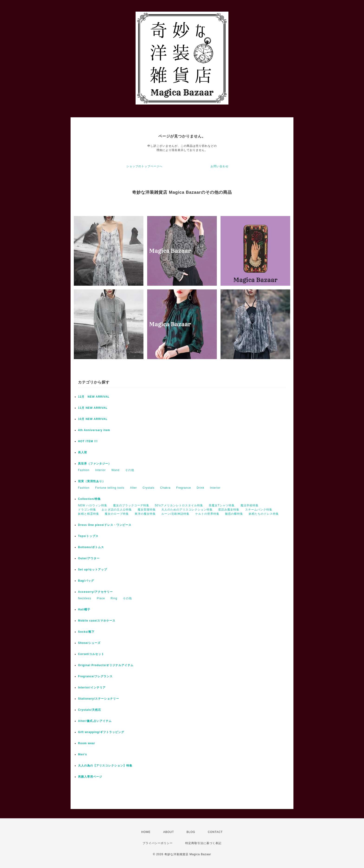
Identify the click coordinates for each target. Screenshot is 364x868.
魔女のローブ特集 (117, 514)
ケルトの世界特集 (207, 514)
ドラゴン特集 (87, 510)
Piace (101, 598)
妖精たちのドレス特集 (264, 514)
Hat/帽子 (84, 609)
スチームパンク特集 (259, 510)
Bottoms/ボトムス (91, 547)
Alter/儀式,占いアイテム (95, 721)
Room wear (87, 743)
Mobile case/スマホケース (97, 621)
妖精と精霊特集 (89, 514)
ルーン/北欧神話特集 (175, 514)
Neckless (85, 598)
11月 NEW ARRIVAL (93, 408)
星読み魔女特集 (229, 510)
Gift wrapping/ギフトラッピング (101, 732)
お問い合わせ (220, 166)
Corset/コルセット (91, 654)
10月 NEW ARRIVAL (93, 419)
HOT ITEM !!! (88, 441)
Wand (115, 470)
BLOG (191, 832)
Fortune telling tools (110, 488)
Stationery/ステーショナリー (99, 699)
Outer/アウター (89, 558)
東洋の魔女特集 (145, 514)
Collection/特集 (89, 499)
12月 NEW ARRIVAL (94, 397)
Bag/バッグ (86, 581)
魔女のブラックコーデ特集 (131, 505)
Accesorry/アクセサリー (95, 592)
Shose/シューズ (89, 643)
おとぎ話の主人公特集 (117, 510)
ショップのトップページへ (144, 166)
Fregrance (184, 488)
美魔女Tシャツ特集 (222, 505)
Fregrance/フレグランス (95, 676)
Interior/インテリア (92, 688)
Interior (100, 470)
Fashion (84, 470)
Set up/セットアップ (93, 570)
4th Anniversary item (94, 430)
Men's (83, 754)
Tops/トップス (88, 536)
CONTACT (215, 832)
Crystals (148, 488)
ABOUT (169, 832)
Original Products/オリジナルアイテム (106, 665)
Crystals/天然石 (89, 710)
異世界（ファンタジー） (95, 464)
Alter (133, 488)
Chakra (165, 488)
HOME (146, 832)
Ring (114, 598)
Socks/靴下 (86, 632)
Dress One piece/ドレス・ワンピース (105, 525)
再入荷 (83, 452)
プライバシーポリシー (158, 843)
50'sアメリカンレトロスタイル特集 (179, 505)
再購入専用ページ (90, 777)
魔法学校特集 (250, 505)
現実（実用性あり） (92, 481)
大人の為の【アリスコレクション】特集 (105, 766)
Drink (200, 488)
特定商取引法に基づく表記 (203, 843)
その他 (130, 470)
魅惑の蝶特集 (234, 514)
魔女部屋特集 (147, 510)
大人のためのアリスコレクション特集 (187, 510)
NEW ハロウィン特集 (93, 505)
